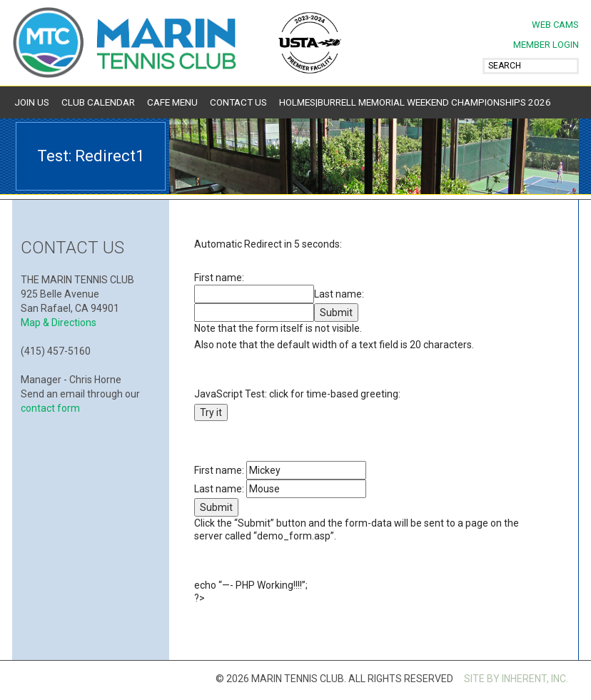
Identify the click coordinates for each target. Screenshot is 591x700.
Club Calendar (98, 102)
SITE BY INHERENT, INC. (516, 679)
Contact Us (238, 102)
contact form (50, 408)
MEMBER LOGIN (546, 45)
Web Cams (555, 25)
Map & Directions (59, 323)
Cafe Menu (172, 102)
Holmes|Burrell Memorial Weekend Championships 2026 (415, 102)
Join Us (32, 102)
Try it (211, 412)
